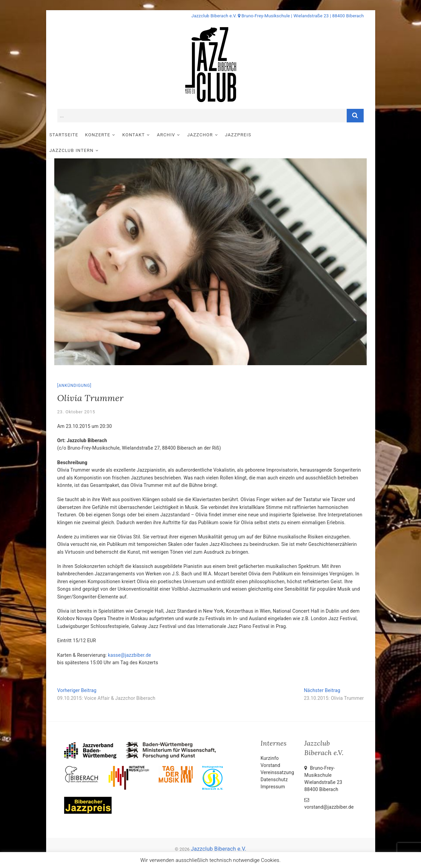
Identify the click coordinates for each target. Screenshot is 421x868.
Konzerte (109, 135)
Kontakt (145, 135)
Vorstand (270, 750)
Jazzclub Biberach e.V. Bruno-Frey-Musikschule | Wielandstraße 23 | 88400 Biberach (278, 16)
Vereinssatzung (277, 757)
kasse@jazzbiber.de (129, 640)
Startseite (75, 135)
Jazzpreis (249, 135)
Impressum (273, 771)
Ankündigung (74, 370)
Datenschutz (274, 764)
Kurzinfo (270, 743)
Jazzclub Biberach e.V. (218, 834)
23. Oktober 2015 (76, 397)
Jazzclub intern (291, 135)
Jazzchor (211, 135)
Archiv (177, 135)
